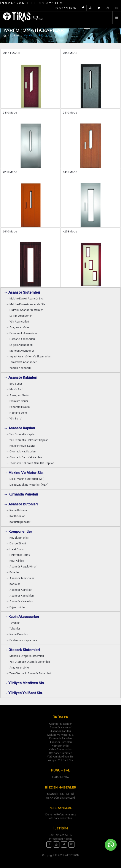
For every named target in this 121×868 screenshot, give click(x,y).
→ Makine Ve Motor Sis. (24, 473)
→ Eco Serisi (14, 384)
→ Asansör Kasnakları (20, 596)
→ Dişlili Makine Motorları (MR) (25, 479)
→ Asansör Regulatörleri (21, 566)
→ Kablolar (13, 584)
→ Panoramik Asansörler (21, 333)
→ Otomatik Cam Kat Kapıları (24, 457)
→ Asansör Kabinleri (21, 377)
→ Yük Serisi (14, 418)
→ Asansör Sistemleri (22, 292)
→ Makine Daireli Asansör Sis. (25, 298)
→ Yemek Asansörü (18, 368)
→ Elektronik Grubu (18, 555)
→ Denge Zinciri (16, 543)
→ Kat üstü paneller (18, 522)
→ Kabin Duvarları (17, 634)
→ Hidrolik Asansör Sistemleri (25, 310)
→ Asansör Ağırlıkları (19, 590)
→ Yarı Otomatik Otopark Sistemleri (28, 662)
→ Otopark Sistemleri (22, 650)
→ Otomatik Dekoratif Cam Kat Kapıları (30, 463)
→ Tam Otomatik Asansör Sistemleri (29, 673)
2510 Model (70, 113)
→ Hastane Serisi (17, 413)
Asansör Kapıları (61, 731)
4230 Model (10, 172)
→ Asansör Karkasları (20, 601)
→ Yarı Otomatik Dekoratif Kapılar (27, 440)
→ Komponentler (18, 531)
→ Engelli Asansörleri (19, 345)
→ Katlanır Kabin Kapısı (21, 446)
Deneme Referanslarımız (61, 814)
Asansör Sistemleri (61, 724)
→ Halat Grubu (15, 549)
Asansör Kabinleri (60, 727)
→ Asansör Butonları (21, 504)
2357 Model (70, 53)
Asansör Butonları (61, 742)
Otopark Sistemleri (61, 753)
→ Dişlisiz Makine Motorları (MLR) (27, 485)
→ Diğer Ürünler (16, 607)
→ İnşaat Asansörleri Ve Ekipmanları (29, 356)
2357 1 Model (11, 53)
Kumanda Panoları (60, 738)
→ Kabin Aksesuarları (21, 617)
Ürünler (15, 35)
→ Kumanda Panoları (21, 494)
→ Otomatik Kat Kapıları (21, 451)
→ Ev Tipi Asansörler (19, 316)
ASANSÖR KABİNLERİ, (60, 794)
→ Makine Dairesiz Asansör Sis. (26, 304)
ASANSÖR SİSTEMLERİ (60, 798)
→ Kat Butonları (16, 516)
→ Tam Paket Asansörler (21, 362)
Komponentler (60, 746)
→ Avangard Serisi (18, 395)
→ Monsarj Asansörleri (20, 351)
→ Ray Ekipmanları (18, 538)
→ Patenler (13, 572)
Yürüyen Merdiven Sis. (61, 757)
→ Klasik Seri (14, 389)
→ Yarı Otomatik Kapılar (21, 434)
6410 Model (70, 172)
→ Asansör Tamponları (20, 578)
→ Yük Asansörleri (18, 322)
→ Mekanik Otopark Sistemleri (25, 656)
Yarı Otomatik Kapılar (37, 35)
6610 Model (10, 231)
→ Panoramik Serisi (18, 407)
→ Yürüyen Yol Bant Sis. (23, 693)
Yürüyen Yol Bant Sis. (61, 760)
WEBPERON (72, 855)
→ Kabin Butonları (17, 510)
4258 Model (70, 231)
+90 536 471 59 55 (64, 8)
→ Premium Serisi (17, 401)
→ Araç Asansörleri (18, 327)
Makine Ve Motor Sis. (60, 735)
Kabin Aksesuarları (60, 749)
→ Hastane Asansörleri (20, 339)
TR (117, 8)
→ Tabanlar (13, 629)
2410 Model (10, 113)
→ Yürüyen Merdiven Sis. (24, 683)
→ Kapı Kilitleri (15, 561)
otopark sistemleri (61, 818)
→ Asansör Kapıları (19, 428)
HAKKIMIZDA (61, 777)
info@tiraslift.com (60, 839)
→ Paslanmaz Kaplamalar (22, 640)
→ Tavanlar (13, 623)
